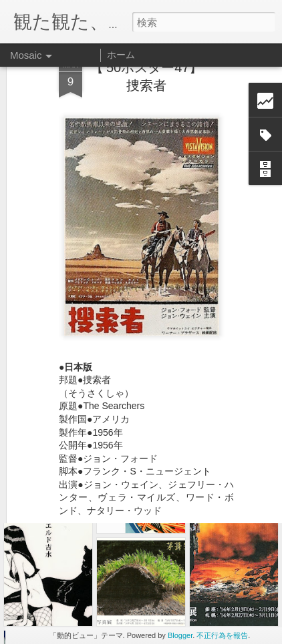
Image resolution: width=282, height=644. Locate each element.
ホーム (121, 55)
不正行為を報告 (222, 635)
